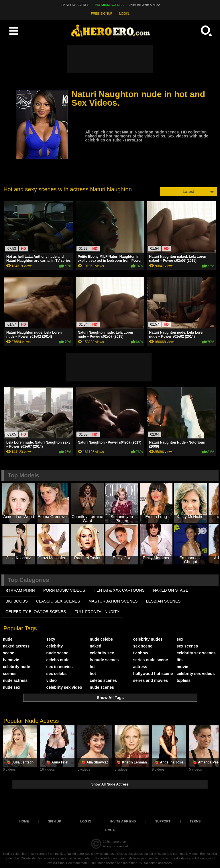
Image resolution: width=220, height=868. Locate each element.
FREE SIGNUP (102, 13)
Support (163, 821)
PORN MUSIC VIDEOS (64, 590)
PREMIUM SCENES (109, 5)
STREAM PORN (20, 591)
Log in (86, 821)
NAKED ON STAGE (171, 590)
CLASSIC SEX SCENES (58, 601)
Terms (195, 821)
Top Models (23, 475)
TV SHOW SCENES (75, 5)
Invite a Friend (123, 821)
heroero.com (119, 842)
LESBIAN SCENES (163, 601)
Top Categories (28, 580)
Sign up (55, 821)
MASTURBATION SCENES (113, 601)
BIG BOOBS (17, 601)
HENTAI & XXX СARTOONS (119, 590)
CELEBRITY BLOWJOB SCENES (36, 612)
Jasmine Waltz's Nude (145, 5)
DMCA (110, 830)
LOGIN (124, 13)
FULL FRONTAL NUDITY (97, 612)
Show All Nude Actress (110, 784)
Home (24, 821)
